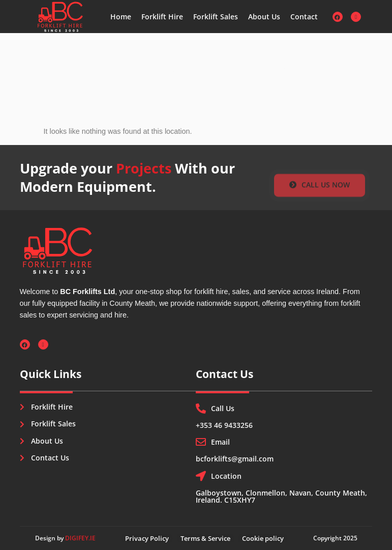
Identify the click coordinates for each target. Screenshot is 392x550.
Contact (304, 17)
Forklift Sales (216, 17)
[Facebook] (338, 17)
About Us (264, 17)
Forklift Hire (162, 17)
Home (121, 17)
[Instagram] (356, 17)
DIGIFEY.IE (80, 538)
